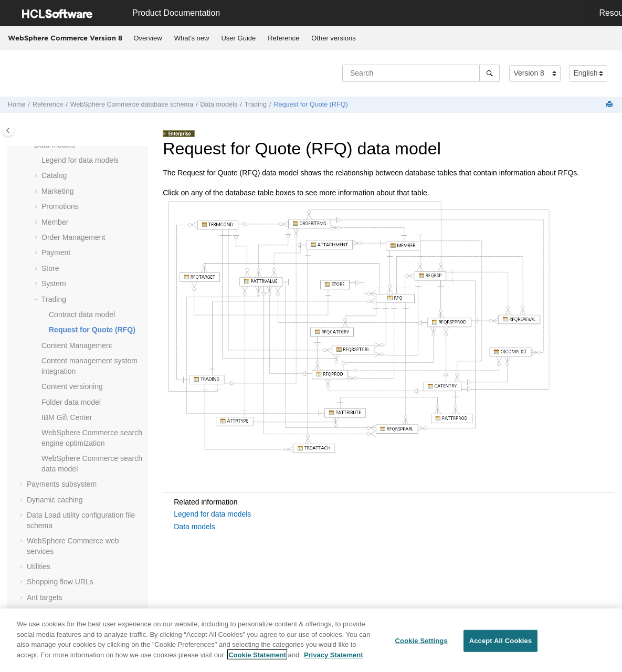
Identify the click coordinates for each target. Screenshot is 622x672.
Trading (256, 104)
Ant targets (45, 597)
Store (50, 268)
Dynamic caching (55, 500)
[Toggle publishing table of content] (8, 130)
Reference (283, 38)
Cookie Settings (421, 647)
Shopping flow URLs (60, 582)
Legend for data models (80, 160)
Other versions (334, 38)
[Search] (489, 73)
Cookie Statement (257, 661)
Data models (219, 104)
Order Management (73, 237)
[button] (37, 161)
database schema (132, 104)
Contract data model (82, 314)
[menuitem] (148, 38)
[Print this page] (610, 105)
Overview (148, 38)
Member (55, 222)
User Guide (238, 38)
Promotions (60, 206)
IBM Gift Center (67, 417)
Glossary (41, 613)
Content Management (77, 345)
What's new (192, 38)
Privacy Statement (334, 661)
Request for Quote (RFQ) (310, 104)
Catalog (54, 175)
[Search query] (421, 73)
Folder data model (71, 402)
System (54, 283)
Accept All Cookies (501, 647)
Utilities (39, 566)
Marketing (57, 191)
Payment (56, 253)
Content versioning (72, 386)
